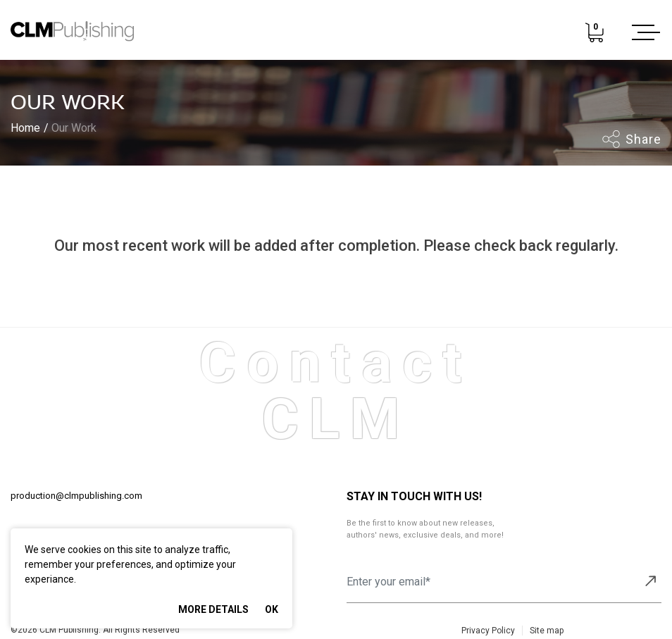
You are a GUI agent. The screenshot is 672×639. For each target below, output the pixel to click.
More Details (213, 609)
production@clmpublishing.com (76, 496)
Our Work (74, 128)
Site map (547, 631)
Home (25, 128)
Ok (272, 609)
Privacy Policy (488, 631)
